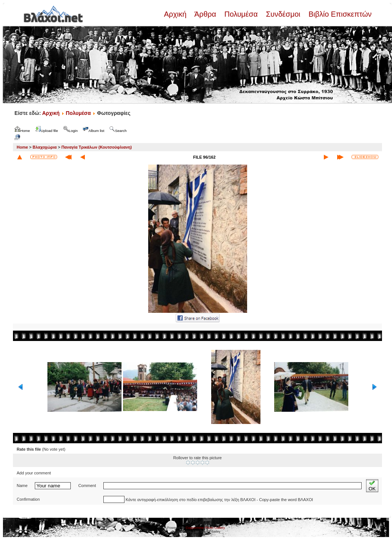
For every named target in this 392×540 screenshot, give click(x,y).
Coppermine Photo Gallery (205, 528)
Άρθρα (205, 14)
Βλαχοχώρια (45, 147)
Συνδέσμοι (283, 14)
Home (22, 147)
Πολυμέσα (241, 14)
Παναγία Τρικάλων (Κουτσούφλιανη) (97, 147)
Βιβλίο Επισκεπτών (339, 14)
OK (372, 486)
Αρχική (176, 14)
